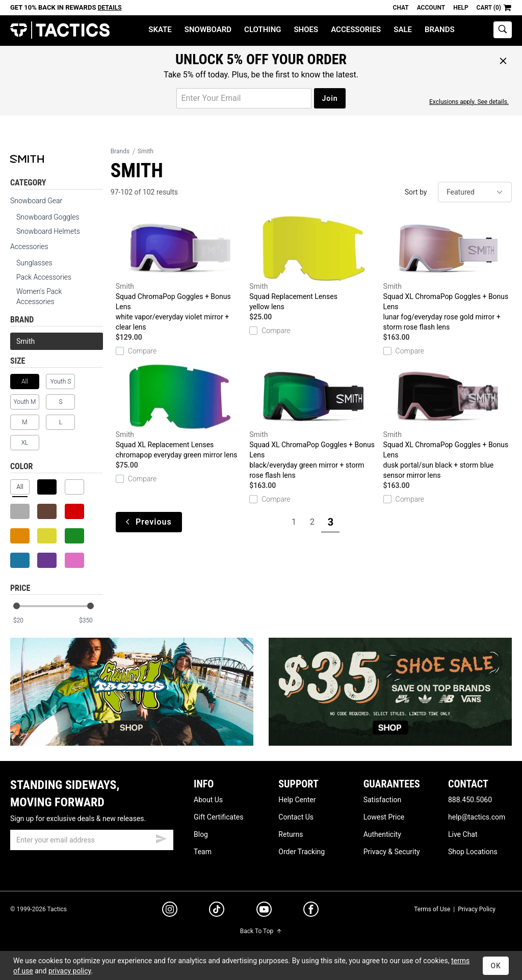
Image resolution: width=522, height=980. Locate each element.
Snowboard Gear (36, 201)
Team (203, 852)
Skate (160, 30)
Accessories (356, 30)
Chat (401, 8)
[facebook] (311, 911)
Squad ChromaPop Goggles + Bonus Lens (180, 274)
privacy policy (70, 971)
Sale (403, 30)
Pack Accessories (44, 277)
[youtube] (264, 911)
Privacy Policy (477, 909)
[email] (92, 840)
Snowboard (208, 30)
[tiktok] (217, 911)
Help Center (297, 800)
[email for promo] (244, 98)
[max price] (91, 621)
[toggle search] (503, 30)
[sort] (475, 192)
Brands (440, 30)
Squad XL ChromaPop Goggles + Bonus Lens (448, 274)
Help (461, 8)
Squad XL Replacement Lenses (180, 412)
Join (330, 98)
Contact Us (296, 817)
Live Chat (463, 834)
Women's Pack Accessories (39, 296)
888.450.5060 (470, 800)
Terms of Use (432, 909)
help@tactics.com (477, 817)
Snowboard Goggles (48, 217)
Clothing (263, 30)
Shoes (306, 30)
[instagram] (170, 911)
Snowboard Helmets (48, 231)
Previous (149, 522)
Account (431, 8)
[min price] (25, 621)
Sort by (416, 192)
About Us (208, 800)
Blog (201, 834)
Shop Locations (473, 852)
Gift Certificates (218, 817)
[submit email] (161, 837)
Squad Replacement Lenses (314, 264)
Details (110, 8)
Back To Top (261, 931)
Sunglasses (34, 263)
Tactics (60, 30)
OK (496, 966)
